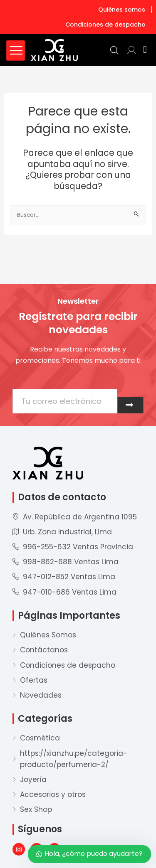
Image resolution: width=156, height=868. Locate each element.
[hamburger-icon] (16, 50)
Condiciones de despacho (105, 25)
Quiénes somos (122, 10)
